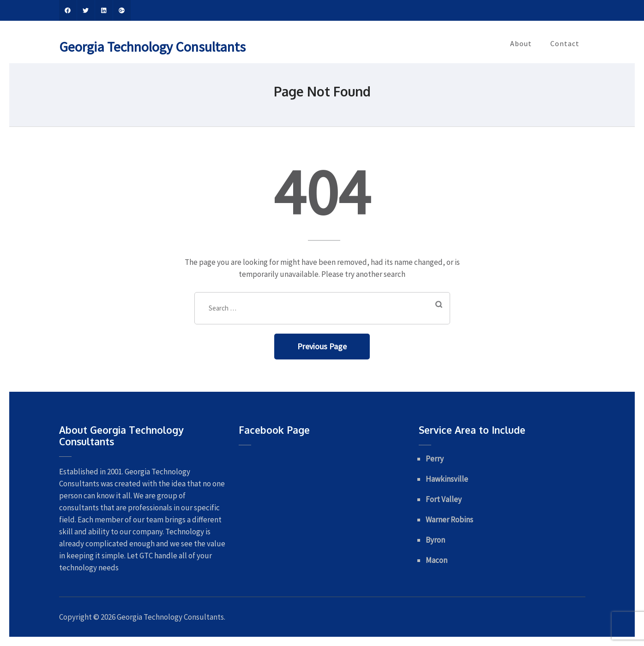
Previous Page (322, 346)
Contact (565, 43)
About (521, 43)
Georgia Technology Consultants (152, 47)
